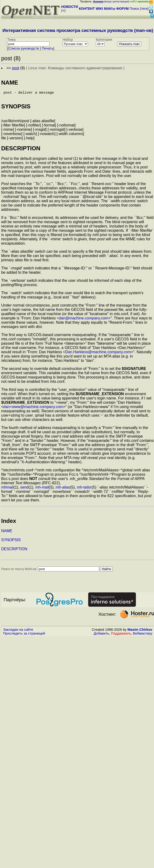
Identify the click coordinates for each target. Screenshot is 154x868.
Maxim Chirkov (140, 631)
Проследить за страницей (24, 635)
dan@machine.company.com (84, 320)
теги (144, 9)
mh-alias (63, 489)
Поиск (134, 9)
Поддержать (121, 635)
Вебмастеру (143, 635)
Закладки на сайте (18, 631)
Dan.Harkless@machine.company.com (98, 354)
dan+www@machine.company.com (33, 409)
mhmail (7, 489)
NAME (7, 533)
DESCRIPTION (14, 551)
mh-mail (42, 489)
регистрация (121, 1)
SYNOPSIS (11, 542)
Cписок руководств (24, 48)
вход (108, 1)
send (24, 489)
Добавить (101, 635)
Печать (47, 48)
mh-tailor (84, 489)
